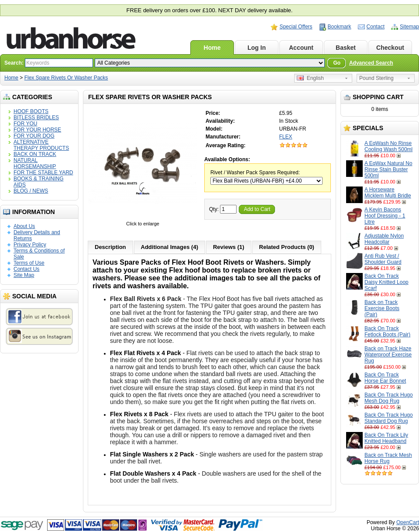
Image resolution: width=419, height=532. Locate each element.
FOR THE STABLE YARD (43, 173)
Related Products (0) (287, 247)
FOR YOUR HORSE (37, 130)
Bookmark (340, 27)
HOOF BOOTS (31, 111)
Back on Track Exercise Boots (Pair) (382, 308)
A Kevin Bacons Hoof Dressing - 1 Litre (385, 216)
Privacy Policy (30, 245)
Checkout (390, 48)
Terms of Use (29, 263)
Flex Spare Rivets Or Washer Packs (66, 78)
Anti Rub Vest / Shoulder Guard (383, 259)
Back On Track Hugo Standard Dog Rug (389, 418)
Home (212, 48)
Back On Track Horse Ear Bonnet (385, 378)
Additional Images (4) (170, 247)
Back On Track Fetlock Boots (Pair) (387, 332)
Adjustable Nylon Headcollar (384, 239)
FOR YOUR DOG (34, 136)
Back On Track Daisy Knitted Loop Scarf (386, 282)
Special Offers (296, 27)
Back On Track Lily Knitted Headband (386, 438)
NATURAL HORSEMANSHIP (35, 163)
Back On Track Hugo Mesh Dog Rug (389, 398)
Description (110, 247)
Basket (346, 48)
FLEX (286, 137)
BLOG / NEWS (31, 191)
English (310, 78)
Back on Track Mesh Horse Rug (388, 458)
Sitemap (409, 27)
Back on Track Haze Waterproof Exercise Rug (388, 355)
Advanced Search (371, 63)
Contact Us (26, 269)
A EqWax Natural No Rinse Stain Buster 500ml (388, 169)
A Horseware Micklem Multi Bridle (388, 193)
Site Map (24, 275)
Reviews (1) (229, 247)
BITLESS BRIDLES (36, 117)
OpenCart (408, 522)
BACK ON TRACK (35, 154)
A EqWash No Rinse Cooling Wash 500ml (388, 146)
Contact (376, 27)
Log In (257, 48)
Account (301, 48)
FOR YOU (25, 124)
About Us (24, 226)
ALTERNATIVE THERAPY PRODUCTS (41, 145)
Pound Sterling (376, 78)
